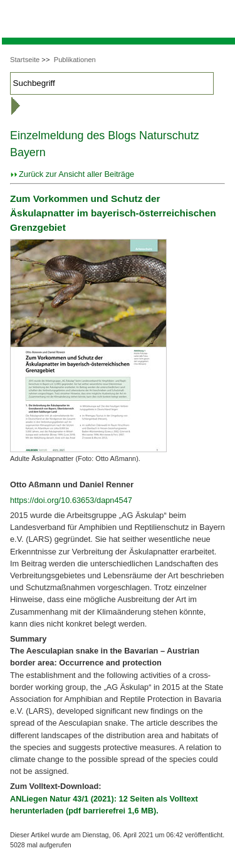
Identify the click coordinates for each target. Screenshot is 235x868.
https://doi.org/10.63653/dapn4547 (71, 500)
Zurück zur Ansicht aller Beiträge (76, 174)
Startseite (25, 60)
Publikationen (75, 60)
